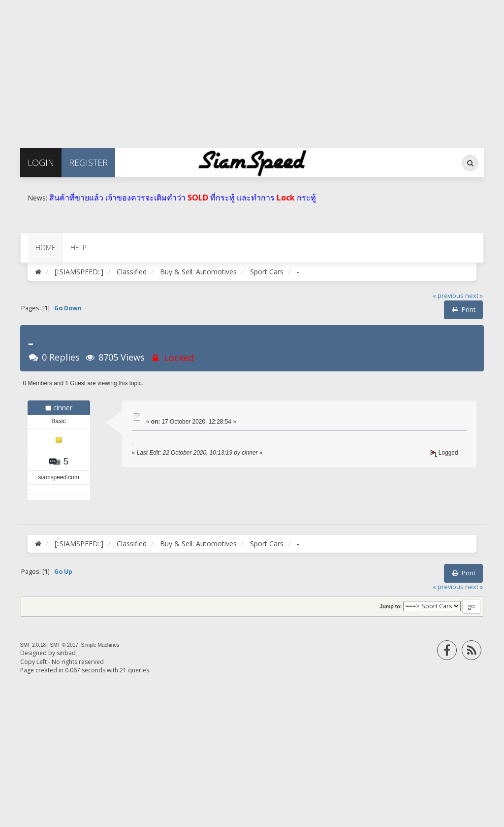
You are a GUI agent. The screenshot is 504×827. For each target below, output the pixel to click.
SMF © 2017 (64, 645)
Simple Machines (100, 645)
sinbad (66, 653)
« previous (448, 296)
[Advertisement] (252, 69)
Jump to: (391, 606)
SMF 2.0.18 (33, 645)
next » (474, 296)
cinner (63, 408)
